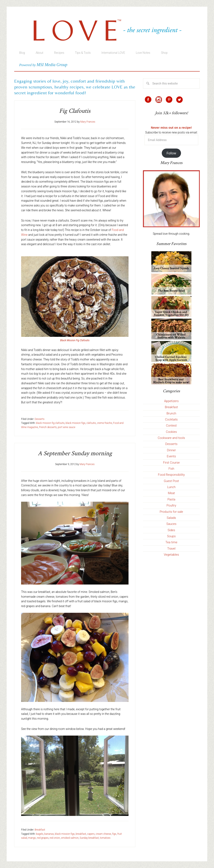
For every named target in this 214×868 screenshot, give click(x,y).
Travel (171, 549)
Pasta (171, 499)
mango (32, 838)
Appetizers (171, 401)
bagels (40, 834)
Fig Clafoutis (75, 111)
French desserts (48, 427)
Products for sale (171, 512)
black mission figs (75, 423)
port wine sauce (67, 427)
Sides (171, 530)
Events (171, 456)
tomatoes (105, 838)
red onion (55, 838)
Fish (171, 469)
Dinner (171, 450)
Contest (171, 426)
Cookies (171, 432)
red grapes (43, 838)
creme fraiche (104, 423)
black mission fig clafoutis (50, 423)
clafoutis (91, 423)
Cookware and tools (171, 438)
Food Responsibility (171, 475)
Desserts (40, 419)
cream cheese (103, 834)
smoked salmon (70, 838)
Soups (171, 536)
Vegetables (171, 555)
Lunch (171, 487)
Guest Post (171, 481)
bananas (49, 834)
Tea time (171, 542)
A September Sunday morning (75, 453)
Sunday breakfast (89, 838)
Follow (171, 153)
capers (91, 834)
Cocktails (171, 419)
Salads (171, 518)
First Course (171, 463)
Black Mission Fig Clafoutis (75, 340)
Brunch (171, 413)
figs (114, 834)
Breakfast (40, 830)
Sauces (171, 524)
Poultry (171, 505)
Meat (171, 493)
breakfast (81, 834)
